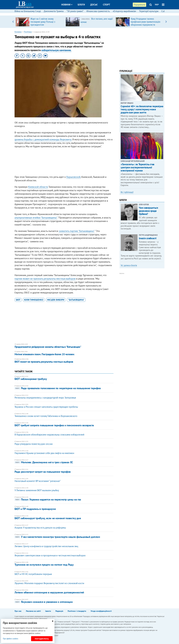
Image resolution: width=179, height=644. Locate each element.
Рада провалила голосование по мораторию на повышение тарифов (58, 388)
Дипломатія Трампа (54, 11)
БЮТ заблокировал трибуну (31, 379)
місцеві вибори (56, 300)
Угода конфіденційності (101, 611)
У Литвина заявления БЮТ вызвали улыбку (37, 490)
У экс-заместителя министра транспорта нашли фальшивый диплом (57, 537)
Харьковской (73, 177)
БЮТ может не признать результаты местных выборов (44, 362)
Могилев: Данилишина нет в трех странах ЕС (44, 462)
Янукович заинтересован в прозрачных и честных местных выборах (50, 555)
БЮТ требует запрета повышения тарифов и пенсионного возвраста (54, 425)
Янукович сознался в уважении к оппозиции (44, 602)
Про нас (18, 611)
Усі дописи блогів (129, 265)
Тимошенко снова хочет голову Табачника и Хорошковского (46, 416)
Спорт (107, 5)
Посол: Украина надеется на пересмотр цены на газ (48, 499)
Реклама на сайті (33, 611)
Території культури (149, 11)
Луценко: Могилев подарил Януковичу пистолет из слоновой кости (49, 583)
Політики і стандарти (77, 611)
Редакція (59, 611)
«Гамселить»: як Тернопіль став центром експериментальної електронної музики (137, 167)
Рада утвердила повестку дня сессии (34, 444)
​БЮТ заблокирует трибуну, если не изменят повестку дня (48, 518)
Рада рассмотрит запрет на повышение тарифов (43, 472)
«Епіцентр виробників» (124, 11)
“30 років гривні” (75, 11)
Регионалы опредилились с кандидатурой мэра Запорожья (45, 398)
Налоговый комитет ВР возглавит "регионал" (38, 481)
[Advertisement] (64, 162)
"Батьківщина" (76, 300)
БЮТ (18, 300)
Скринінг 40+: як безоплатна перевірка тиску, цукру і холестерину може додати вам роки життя (142, 109)
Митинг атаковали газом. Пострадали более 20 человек (44, 354)
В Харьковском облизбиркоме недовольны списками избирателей (49, 435)
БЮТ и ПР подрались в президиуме (35, 509)
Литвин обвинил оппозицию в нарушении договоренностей (49, 592)
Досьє (94, 5)
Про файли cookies (11, 639)
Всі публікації (127, 192)
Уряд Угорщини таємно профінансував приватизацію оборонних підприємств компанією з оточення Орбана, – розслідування (146, 25)
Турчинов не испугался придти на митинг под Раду (44, 565)
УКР (157, 5)
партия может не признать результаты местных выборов (45, 279)
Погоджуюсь (42, 639)
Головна (18, 32)
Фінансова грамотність (98, 11)
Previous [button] (13, 22)
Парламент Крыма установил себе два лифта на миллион (44, 453)
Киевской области (38, 187)
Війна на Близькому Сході (28, 11)
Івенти (48, 611)
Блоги (81, 5)
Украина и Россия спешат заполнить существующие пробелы (46, 407)
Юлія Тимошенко (34, 300)
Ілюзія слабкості (148, 238)
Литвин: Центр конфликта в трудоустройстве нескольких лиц (46, 546)
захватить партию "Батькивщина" (77, 231)
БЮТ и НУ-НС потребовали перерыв (33, 574)
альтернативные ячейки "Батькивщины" (36, 218)
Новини (67, 5)
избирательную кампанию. (56, 50)
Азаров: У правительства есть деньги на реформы (40, 528)
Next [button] (166, 22)
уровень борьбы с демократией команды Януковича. (43, 139)
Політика (28, 32)
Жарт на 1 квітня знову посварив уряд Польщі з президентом (43, 22)
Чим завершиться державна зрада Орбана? (148, 211)
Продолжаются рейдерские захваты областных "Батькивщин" (48, 347)
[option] (40, 22)
